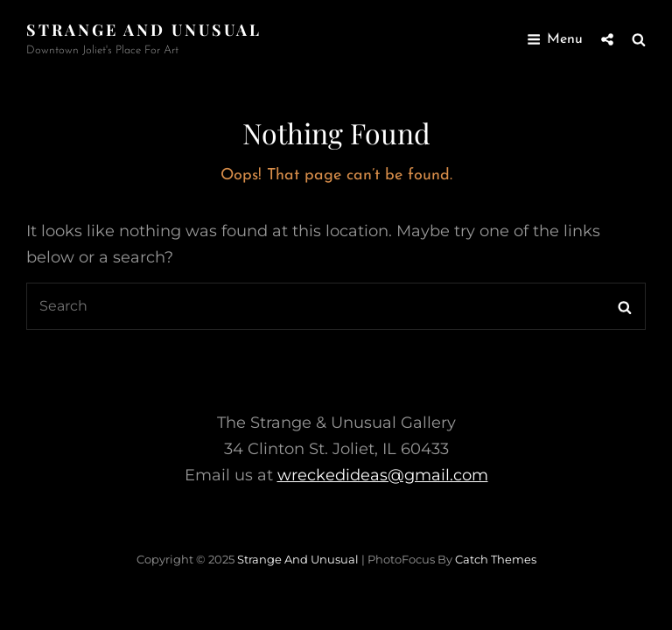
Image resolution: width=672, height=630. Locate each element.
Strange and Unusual (144, 30)
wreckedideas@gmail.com (383, 475)
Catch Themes (496, 559)
